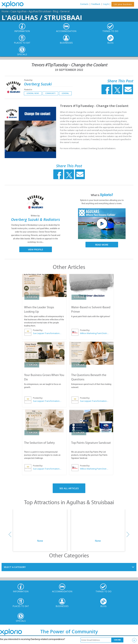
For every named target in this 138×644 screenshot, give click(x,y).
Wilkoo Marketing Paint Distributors (94, 333)
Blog (56, 11)
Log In (106, 4)
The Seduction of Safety (39, 443)
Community (50, 93)
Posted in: (28, 90)
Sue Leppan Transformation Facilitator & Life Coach (47, 333)
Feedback (96, 4)
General (65, 11)
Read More (102, 245)
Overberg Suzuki (38, 84)
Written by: (36, 216)
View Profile (36, 249)
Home (5, 11)
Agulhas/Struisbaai (40, 11)
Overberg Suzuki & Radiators (36, 219)
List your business (123, 4)
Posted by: (29, 80)
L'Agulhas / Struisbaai (42, 17)
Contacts (84, 4)
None (40, 541)
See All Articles (69, 488)
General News (33, 93)
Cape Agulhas (19, 11)
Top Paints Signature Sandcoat (91, 443)
